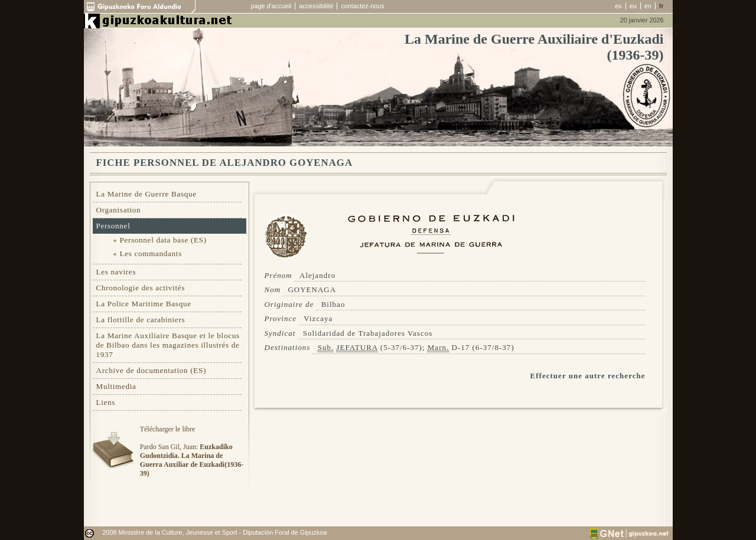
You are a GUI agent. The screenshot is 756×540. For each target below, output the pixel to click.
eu (633, 6)
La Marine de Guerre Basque (146, 194)
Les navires (116, 272)
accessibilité (316, 6)
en (648, 6)
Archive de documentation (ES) (151, 370)
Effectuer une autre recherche (588, 376)
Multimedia (116, 386)
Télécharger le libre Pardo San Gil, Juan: (192, 451)
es (618, 6)
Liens (106, 402)
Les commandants (151, 253)
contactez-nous (362, 6)
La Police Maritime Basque (144, 304)
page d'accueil (271, 6)
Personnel (113, 226)
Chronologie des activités (141, 288)
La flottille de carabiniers (141, 320)
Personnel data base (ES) (163, 240)
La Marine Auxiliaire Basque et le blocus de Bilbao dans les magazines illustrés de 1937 (168, 345)
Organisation (119, 210)
